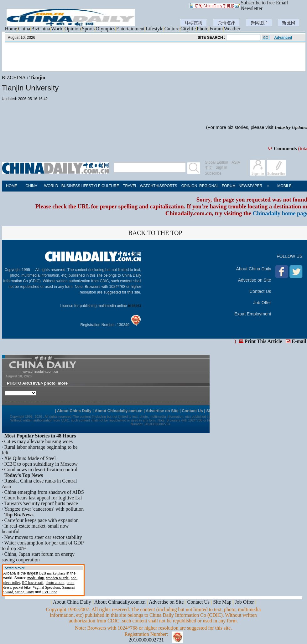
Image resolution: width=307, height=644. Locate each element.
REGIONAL (209, 186)
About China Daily (253, 269)
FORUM (229, 186)
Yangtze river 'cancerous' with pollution (44, 509)
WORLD (51, 186)
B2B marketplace (52, 573)
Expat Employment (253, 314)
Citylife (188, 29)
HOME (12, 186)
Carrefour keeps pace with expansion (42, 520)
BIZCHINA (14, 77)
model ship (36, 578)
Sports (88, 29)
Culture (172, 29)
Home (11, 29)
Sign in (222, 167)
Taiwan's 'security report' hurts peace (41, 503)
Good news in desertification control (41, 470)
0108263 (135, 306)
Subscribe (213, 173)
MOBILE (284, 186)
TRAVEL (130, 186)
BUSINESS (71, 186)
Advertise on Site (255, 280)
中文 (209, 168)
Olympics (105, 29)
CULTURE (110, 186)
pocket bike (22, 587)
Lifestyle (155, 29)
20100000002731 (146, 640)
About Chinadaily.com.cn (120, 602)
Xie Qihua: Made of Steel (30, 458)
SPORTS (169, 186)
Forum (216, 29)
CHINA (31, 186)
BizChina (40, 29)
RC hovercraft (33, 583)
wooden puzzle (57, 578)
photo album (55, 583)
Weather (232, 29)
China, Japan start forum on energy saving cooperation (38, 557)
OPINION (189, 186)
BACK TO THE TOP (155, 233)
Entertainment (130, 29)
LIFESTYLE (91, 186)
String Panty (25, 592)
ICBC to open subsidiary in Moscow (41, 464)
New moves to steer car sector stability (43, 537)
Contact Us (260, 291)
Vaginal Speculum (46, 587)
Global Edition (217, 162)
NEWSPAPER (249, 186)
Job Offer (262, 303)
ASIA (236, 162)
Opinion (73, 29)
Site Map (222, 602)
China (24, 29)
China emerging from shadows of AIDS (44, 492)
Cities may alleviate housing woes (39, 441)
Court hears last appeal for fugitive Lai (43, 498)
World (57, 29)
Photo (203, 29)
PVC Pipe (50, 592)
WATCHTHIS (150, 186)
